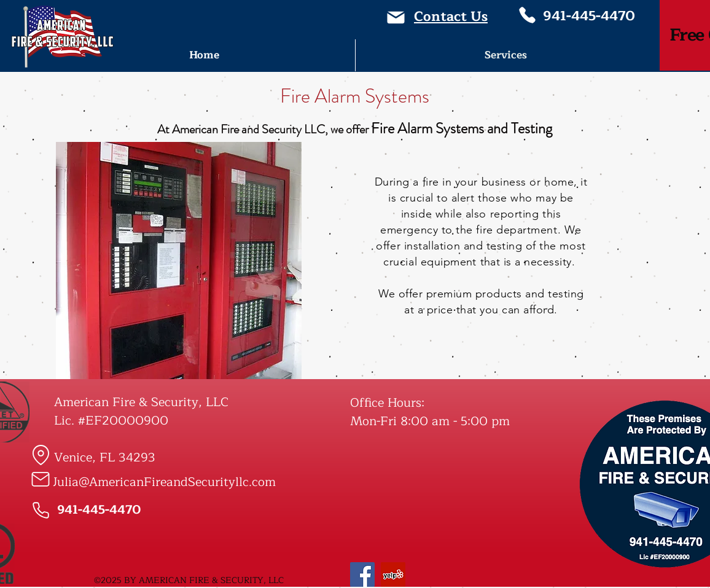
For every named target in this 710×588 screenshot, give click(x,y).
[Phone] (527, 15)
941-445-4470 (589, 16)
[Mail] (396, 18)
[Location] (41, 455)
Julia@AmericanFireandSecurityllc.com (164, 482)
